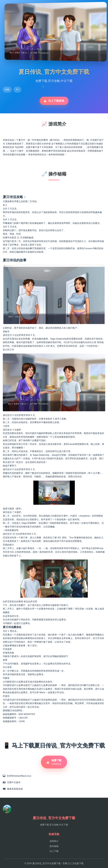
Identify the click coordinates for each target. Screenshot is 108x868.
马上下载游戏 (54, 101)
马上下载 (54, 851)
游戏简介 (54, 841)
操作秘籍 (54, 846)
